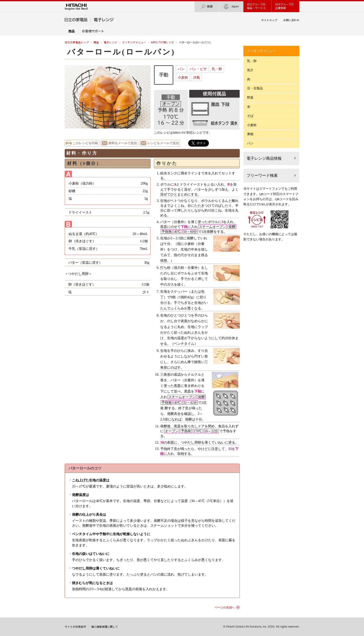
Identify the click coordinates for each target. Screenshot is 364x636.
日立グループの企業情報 (284, 6)
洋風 (196, 77)
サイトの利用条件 (75, 627)
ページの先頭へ (225, 608)
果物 (250, 134)
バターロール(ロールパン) (121, 52)
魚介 (250, 70)
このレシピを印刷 (85, 143)
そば (250, 116)
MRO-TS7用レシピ (163, 42)
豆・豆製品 (255, 88)
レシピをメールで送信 (163, 143)
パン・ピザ (198, 69)
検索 (207, 7)
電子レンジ (111, 42)
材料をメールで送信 (123, 143)
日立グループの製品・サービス (256, 6)
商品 (96, 42)
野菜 (250, 98)
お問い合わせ (291, 20)
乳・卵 (217, 69)
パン (181, 69)
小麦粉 (183, 77)
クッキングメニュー (134, 42)
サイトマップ (269, 20)
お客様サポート (93, 31)
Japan (231, 7)
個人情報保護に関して (105, 627)
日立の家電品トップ (77, 42)
